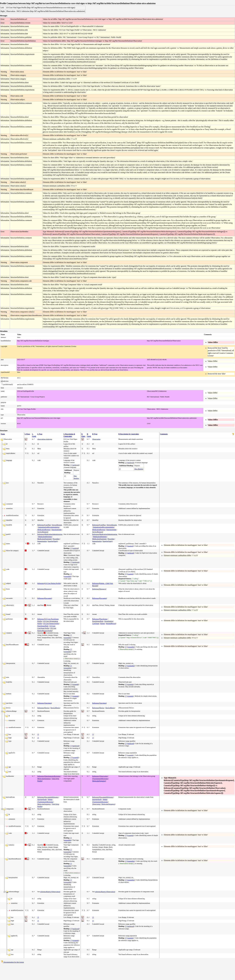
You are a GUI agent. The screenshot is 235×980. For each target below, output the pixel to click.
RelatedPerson (111, 623)
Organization (109, 621)
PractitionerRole (43, 626)
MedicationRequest (44, 530)
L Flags (27, 434)
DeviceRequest (57, 525)
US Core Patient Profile (53, 583)
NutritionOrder (57, 530)
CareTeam (96, 623)
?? (71, 465)
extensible (67, 576)
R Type (95, 434)
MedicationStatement (45, 539)
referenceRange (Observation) (50, 892)
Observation (96, 439)
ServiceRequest (43, 532)
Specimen (48, 703)
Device (47, 708)
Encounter (48, 598)
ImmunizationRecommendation (49, 527)
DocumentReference (52, 797)
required (76, 548)
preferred (76, 465)
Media (50, 799)
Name (3, 434)
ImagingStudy (53, 541)
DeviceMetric (55, 708)
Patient (103, 623)
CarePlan (48, 525)
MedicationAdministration (54, 534)
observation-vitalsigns (45, 439)
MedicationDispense (45, 536)
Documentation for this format (12, 962)
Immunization (42, 541)
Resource (48, 589)
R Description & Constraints (129, 434)
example (130, 574)
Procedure (56, 539)
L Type (40, 434)
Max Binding (139, 469)
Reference (41, 525)
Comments (164, 434)
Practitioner (103, 619)
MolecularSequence (44, 779)
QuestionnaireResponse (53, 776)
